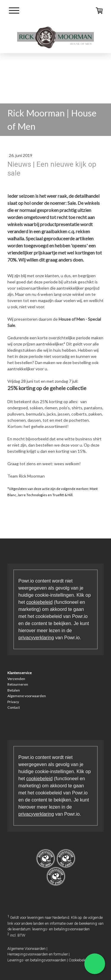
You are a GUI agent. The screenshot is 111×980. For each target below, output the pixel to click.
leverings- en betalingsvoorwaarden (61, 929)
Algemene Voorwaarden (26, 949)
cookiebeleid (40, 602)
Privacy (13, 702)
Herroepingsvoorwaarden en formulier (38, 954)
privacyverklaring (36, 638)
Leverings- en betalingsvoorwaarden (37, 960)
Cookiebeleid (79, 960)
